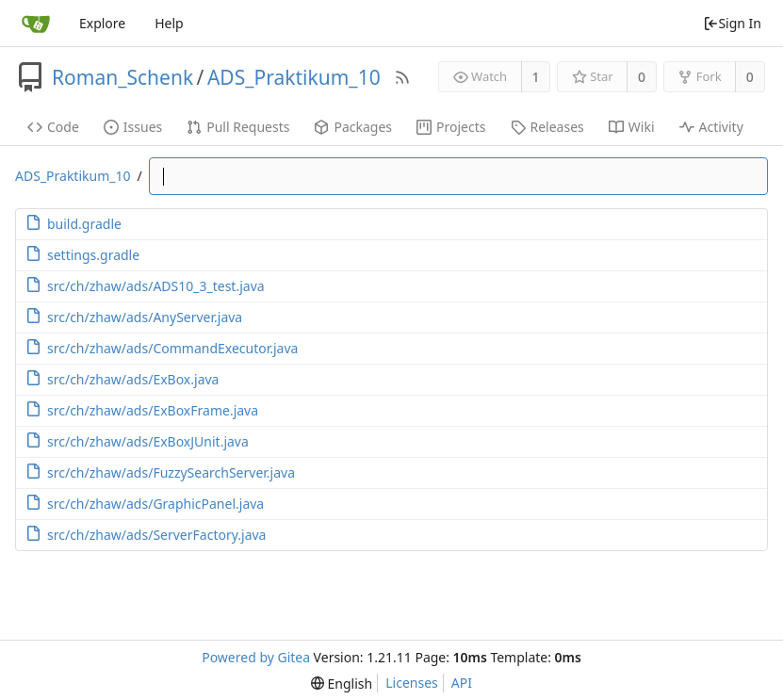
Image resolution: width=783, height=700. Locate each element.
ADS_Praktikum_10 (294, 77)
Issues (133, 127)
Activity (711, 127)
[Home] (36, 24)
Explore (102, 23)
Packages (353, 127)
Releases (547, 127)
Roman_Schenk (122, 77)
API (462, 683)
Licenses (412, 683)
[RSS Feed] (402, 77)
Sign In (732, 23)
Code (53, 127)
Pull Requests (238, 127)
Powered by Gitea (256, 657)
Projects (451, 127)
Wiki (632, 127)
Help (169, 23)
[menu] (342, 684)
